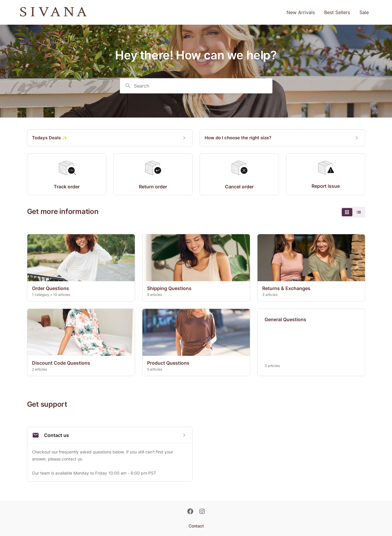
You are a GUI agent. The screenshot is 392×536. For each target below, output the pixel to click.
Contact (196, 526)
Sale (364, 12)
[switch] (353, 212)
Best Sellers (337, 12)
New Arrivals (301, 12)
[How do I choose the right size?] (282, 138)
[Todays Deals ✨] (110, 138)
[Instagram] (202, 512)
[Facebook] (190, 512)
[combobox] (196, 86)
